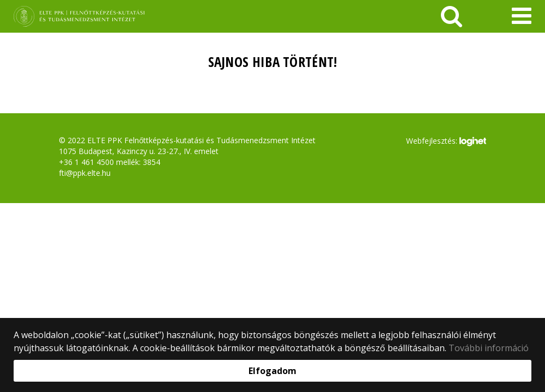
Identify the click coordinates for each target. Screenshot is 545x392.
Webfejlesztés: (446, 142)
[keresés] (452, 16)
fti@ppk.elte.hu (85, 173)
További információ (489, 348)
